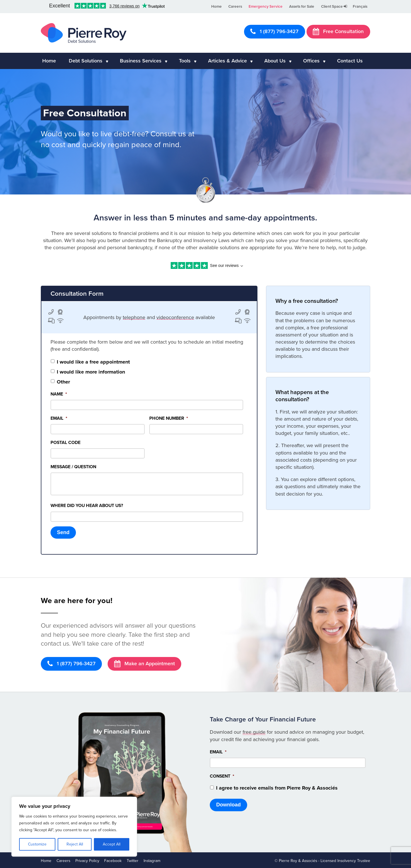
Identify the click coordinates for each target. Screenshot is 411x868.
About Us (275, 61)
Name (59, 394)
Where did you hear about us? (87, 506)
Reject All (75, 844)
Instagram (152, 860)
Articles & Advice (227, 61)
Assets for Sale (302, 7)
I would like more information (91, 372)
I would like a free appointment (93, 362)
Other (63, 382)
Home (216, 7)
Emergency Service (266, 7)
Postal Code (66, 443)
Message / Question (73, 467)
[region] (74, 827)
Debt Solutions (86, 61)
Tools (185, 61)
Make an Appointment (145, 662)
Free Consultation (338, 31)
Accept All (112, 844)
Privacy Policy (87, 860)
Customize (37, 844)
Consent (222, 775)
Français (360, 7)
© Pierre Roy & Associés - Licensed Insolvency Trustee (322, 860)
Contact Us (350, 61)
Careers (235, 7)
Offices (311, 61)
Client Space (334, 7)
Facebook (113, 860)
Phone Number (169, 418)
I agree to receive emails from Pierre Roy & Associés (277, 787)
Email (59, 418)
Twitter (133, 860)
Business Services (141, 61)
